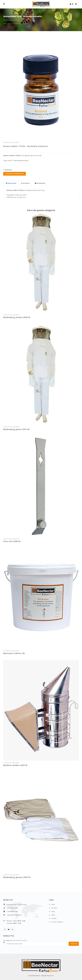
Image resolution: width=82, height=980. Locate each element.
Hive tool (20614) (12, 541)
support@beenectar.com (14, 915)
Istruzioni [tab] (26, 183)
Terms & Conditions (57, 922)
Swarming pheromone (21, 160)
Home (5, 24)
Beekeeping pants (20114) (16, 429)
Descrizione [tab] (11, 183)
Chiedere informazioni (15, 174)
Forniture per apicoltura (20, 24)
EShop (10, 24)
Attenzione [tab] (40, 183)
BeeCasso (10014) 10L (14, 653)
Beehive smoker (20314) (15, 765)
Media (53, 915)
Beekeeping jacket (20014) (17, 317)
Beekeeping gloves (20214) (17, 877)
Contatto (54, 918)
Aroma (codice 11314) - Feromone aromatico (26, 146)
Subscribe (74, 944)
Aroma (10, 160)
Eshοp (53, 912)
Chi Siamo (54, 908)
